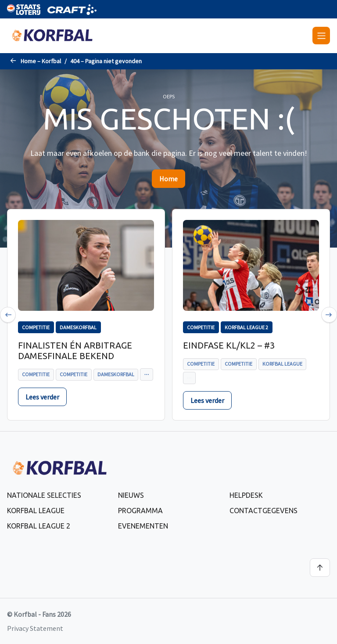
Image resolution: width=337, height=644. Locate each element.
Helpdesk (246, 495)
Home (168, 179)
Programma (140, 511)
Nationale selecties (44, 495)
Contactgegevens (264, 511)
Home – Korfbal (41, 61)
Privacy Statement (35, 628)
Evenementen (143, 526)
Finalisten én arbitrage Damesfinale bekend (75, 351)
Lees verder (42, 397)
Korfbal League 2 (39, 526)
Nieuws (131, 495)
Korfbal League (36, 511)
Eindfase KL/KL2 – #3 (229, 345)
